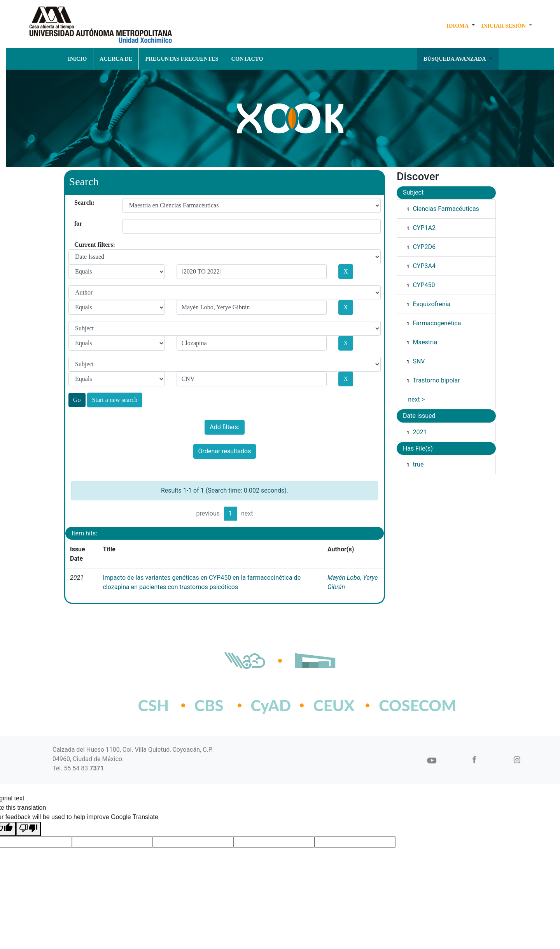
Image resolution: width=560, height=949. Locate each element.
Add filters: (224, 427)
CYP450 (424, 285)
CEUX (334, 705)
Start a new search (115, 400)
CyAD (271, 705)
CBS (209, 705)
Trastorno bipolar (436, 380)
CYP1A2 (424, 228)
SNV (419, 361)
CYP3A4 (424, 266)
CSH (153, 705)
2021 (420, 432)
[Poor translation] (28, 829)
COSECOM (400, 705)
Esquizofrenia (431, 304)
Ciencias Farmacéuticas (446, 209)
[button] (461, 26)
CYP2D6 (424, 247)
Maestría (425, 342)
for (77, 224)
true (418, 464)
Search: (77, 203)
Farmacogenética (437, 323)
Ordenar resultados (225, 451)
